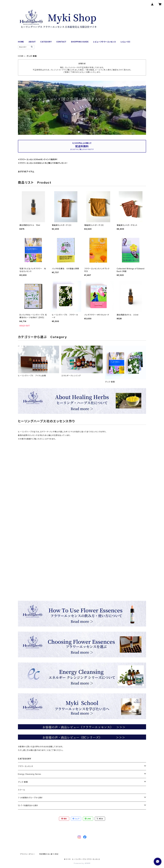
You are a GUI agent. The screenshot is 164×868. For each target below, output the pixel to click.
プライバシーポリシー (28, 854)
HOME (21, 42)
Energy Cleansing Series (29, 774)
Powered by (82, 863)
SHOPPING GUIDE (80, 42)
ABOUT (32, 42)
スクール (22, 790)
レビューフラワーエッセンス (104, 42)
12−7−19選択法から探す (28, 805)
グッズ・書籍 (23, 782)
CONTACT (61, 42)
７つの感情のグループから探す (30, 798)
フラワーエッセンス (26, 766)
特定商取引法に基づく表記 (49, 854)
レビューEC (125, 42)
